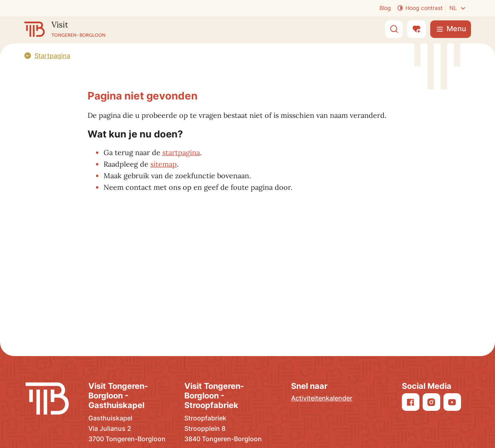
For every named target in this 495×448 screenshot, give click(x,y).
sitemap (164, 164)
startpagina (181, 152)
